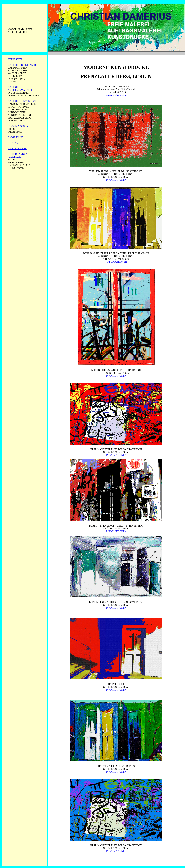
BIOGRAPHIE (15, 137)
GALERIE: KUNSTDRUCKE (23, 101)
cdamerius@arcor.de (116, 95)
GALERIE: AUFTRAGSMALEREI (20, 89)
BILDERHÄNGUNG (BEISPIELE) (19, 155)
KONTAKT (14, 143)
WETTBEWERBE (17, 148)
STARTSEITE (15, 59)
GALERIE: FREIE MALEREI (23, 65)
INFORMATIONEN (18, 126)
